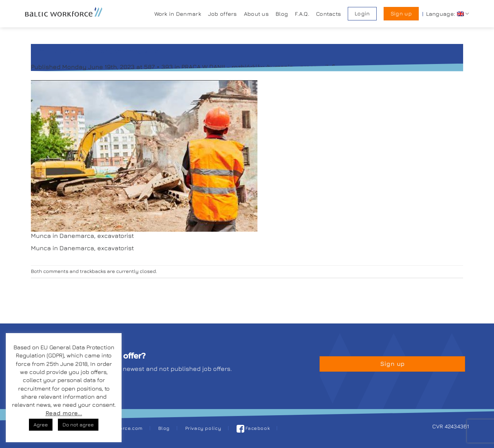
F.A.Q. (302, 14)
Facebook (253, 428)
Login (362, 13)
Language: (447, 14)
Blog (282, 14)
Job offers (222, 14)
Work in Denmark (178, 14)
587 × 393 (158, 67)
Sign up (401, 13)
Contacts (328, 14)
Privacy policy (203, 428)
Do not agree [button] (78, 424)
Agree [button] (41, 424)
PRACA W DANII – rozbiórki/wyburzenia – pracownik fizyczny (269, 67)
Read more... (64, 413)
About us (256, 14)
